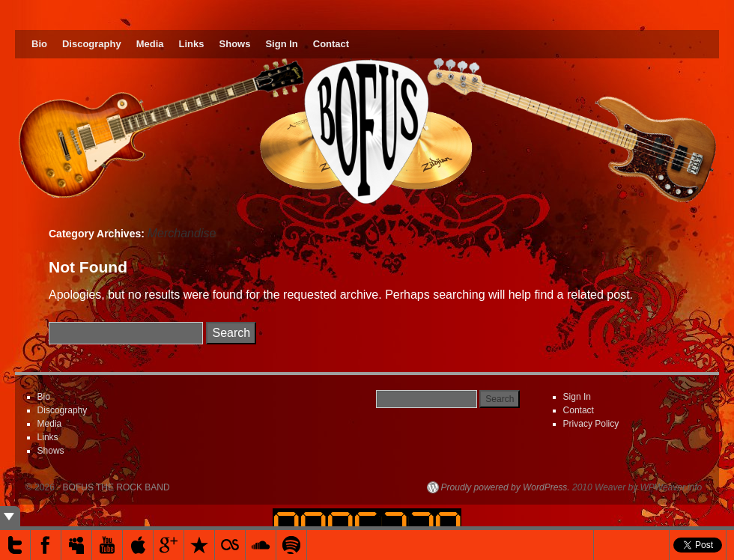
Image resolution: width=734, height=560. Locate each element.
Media (150, 44)
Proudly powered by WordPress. (506, 487)
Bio (39, 44)
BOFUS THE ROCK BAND (116, 487)
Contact (331, 44)
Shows (235, 44)
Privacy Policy (591, 424)
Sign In (281, 44)
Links (192, 44)
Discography (92, 44)
